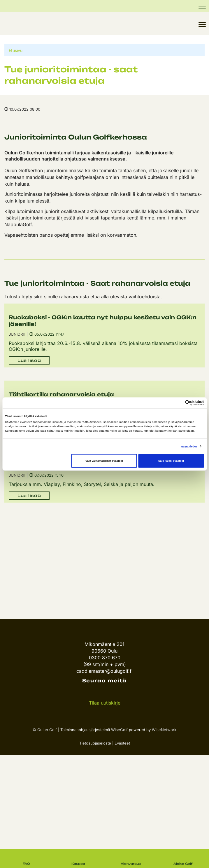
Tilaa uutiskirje (105, 703)
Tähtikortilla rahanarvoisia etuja (61, 394)
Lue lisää (29, 360)
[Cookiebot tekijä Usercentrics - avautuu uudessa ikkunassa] (179, 403)
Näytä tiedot (189, 446)
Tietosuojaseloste (95, 743)
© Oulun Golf (45, 730)
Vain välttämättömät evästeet (104, 461)
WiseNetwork (164, 730)
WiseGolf (119, 730)
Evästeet (122, 743)
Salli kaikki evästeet (171, 461)
